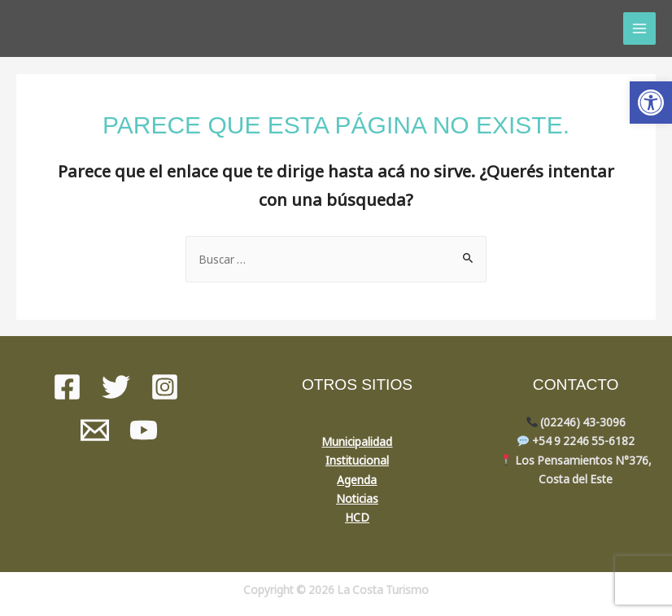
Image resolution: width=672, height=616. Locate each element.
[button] (651, 103)
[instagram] (165, 387)
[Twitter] (116, 387)
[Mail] (95, 430)
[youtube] (144, 430)
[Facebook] (67, 387)
